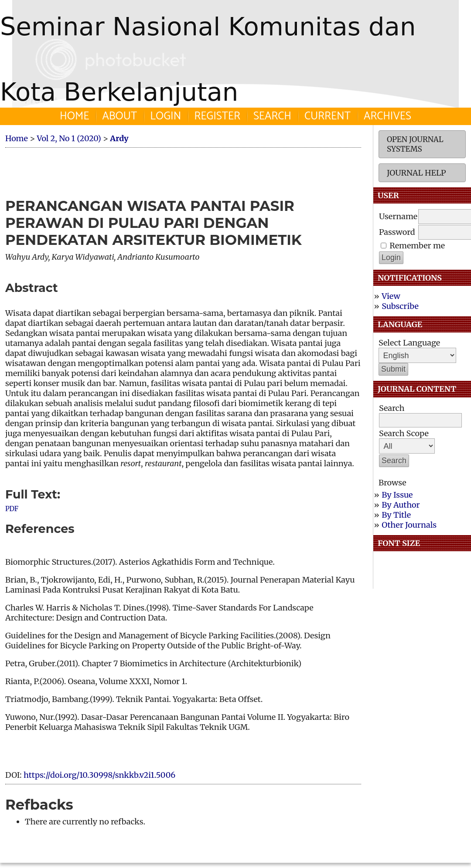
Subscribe (400, 306)
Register (217, 116)
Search (272, 116)
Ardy (119, 138)
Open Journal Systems (415, 144)
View (391, 296)
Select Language (409, 343)
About (119, 116)
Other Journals (409, 525)
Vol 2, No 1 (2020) (69, 138)
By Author (401, 505)
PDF (12, 509)
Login (166, 116)
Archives (387, 116)
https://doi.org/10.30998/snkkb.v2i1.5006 (99, 775)
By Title (396, 515)
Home (74, 116)
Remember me (417, 246)
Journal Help (416, 173)
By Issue (397, 495)
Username (398, 216)
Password (397, 232)
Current (328, 116)
